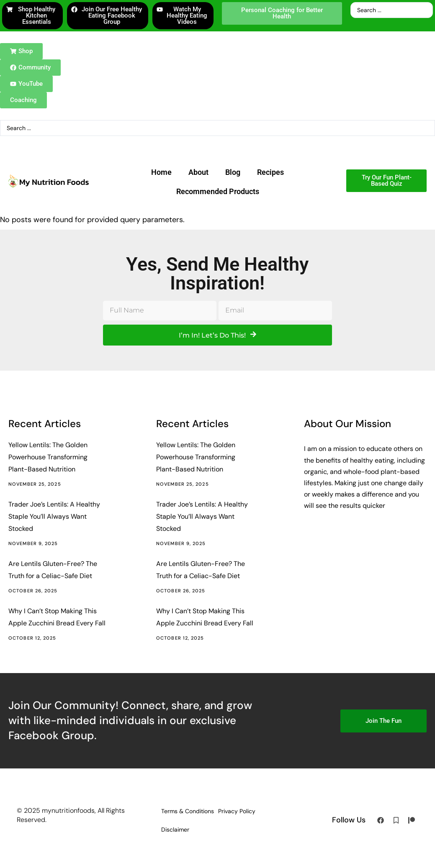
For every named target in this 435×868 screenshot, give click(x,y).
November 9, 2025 (33, 543)
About (198, 172)
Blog (233, 172)
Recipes (270, 172)
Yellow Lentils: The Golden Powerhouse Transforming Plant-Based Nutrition (48, 457)
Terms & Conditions (188, 811)
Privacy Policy (237, 811)
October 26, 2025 (33, 591)
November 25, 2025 (35, 484)
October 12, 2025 (32, 638)
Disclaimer (175, 830)
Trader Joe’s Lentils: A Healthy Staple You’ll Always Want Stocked (54, 516)
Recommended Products (218, 191)
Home (161, 172)
